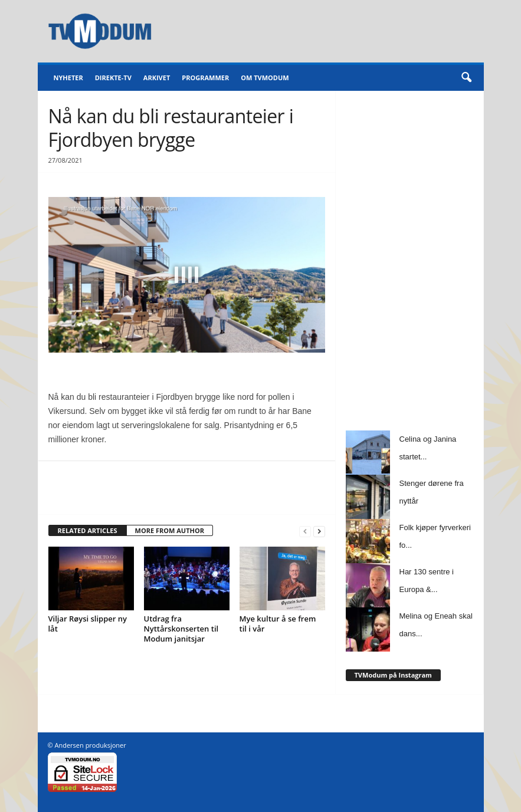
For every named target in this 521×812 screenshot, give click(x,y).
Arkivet (157, 78)
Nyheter (68, 78)
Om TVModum (265, 78)
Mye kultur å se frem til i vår (278, 624)
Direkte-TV (113, 78)
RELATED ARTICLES (88, 530)
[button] (466, 78)
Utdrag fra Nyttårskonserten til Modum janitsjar (181, 629)
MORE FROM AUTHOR (170, 530)
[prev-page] (305, 531)
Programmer (205, 78)
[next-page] (319, 531)
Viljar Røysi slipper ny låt (88, 624)
